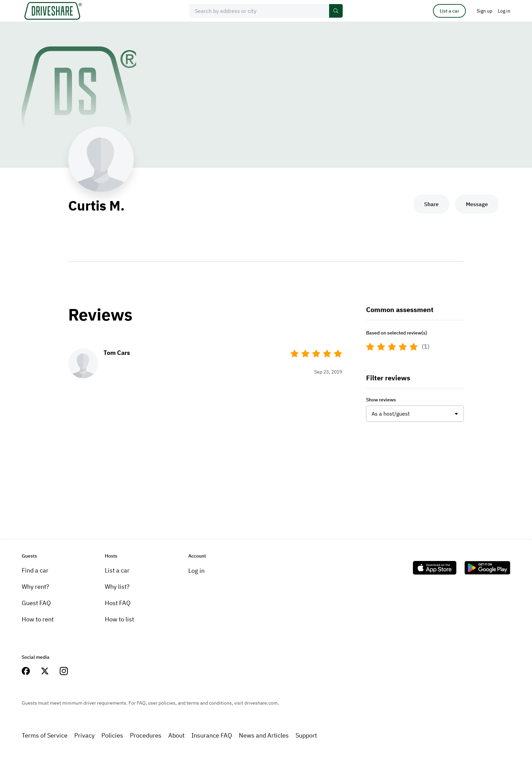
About (176, 735)
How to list (119, 619)
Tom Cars (117, 353)
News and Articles (264, 735)
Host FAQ (118, 603)
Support (306, 735)
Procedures (146, 735)
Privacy (84, 735)
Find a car (35, 570)
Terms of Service (45, 735)
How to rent (38, 619)
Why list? (117, 587)
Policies (112, 735)
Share (431, 204)
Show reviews (381, 400)
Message (477, 204)
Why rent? (35, 587)
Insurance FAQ (212, 735)
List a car (449, 11)
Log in (196, 571)
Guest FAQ (36, 603)
